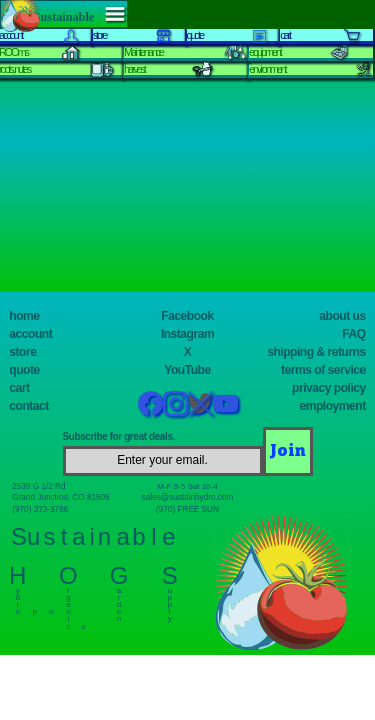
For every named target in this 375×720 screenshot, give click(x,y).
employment (333, 406)
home (24, 316)
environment (267, 69)
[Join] (288, 451)
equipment (265, 52)
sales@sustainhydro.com (188, 497)
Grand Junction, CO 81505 (60, 497)
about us (342, 316)
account (30, 334)
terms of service (323, 370)
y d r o (17, 596)
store (22, 352)
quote (24, 370)
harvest (134, 69)
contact (28, 406)
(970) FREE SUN (187, 509)
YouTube (187, 370)
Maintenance (143, 52)
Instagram (187, 334)
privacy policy (329, 388)
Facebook (187, 316)
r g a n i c (68, 604)
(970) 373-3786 (40, 509)
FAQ (353, 334)
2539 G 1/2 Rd (38, 486)
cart (19, 388)
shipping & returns (316, 352)
